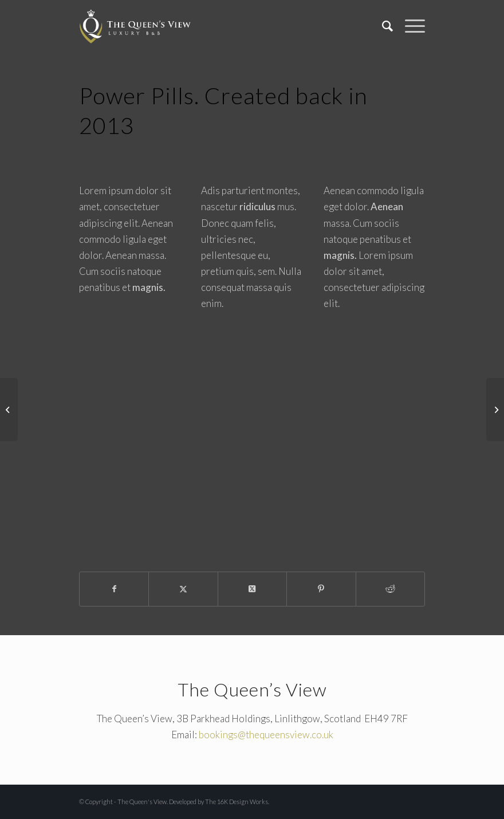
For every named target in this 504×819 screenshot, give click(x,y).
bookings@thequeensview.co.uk (266, 735)
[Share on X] (183, 589)
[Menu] (409, 26)
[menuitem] (382, 26)
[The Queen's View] (135, 26)
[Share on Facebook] (114, 589)
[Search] (382, 26)
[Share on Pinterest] (321, 589)
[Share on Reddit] (390, 589)
